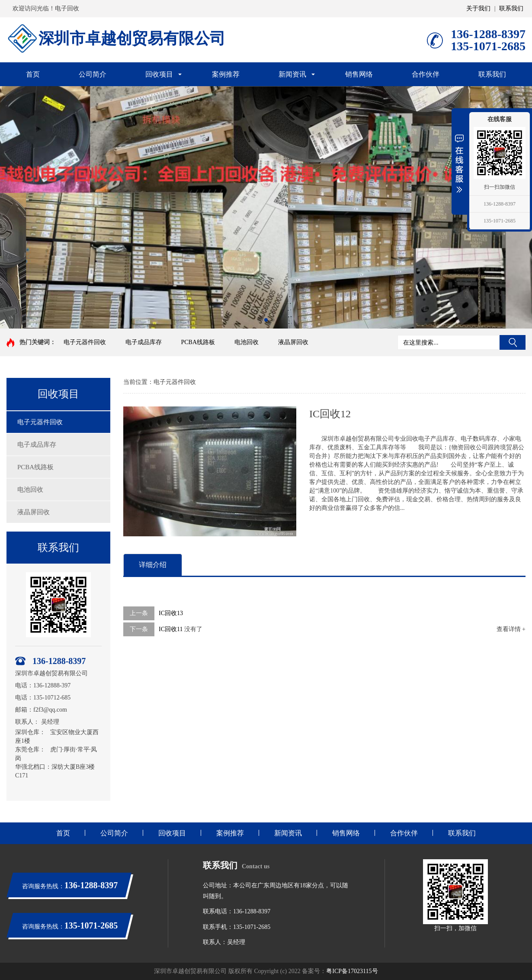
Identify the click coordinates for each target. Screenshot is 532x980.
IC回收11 (171, 629)
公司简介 (93, 74)
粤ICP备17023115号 (352, 971)
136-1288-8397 (500, 204)
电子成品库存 (144, 342)
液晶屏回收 (293, 342)
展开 (459, 163)
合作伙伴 (426, 74)
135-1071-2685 (500, 221)
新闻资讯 (292, 74)
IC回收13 (171, 613)
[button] (259, 320)
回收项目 (159, 74)
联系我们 (511, 8)
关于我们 (478, 8)
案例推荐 (226, 74)
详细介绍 (153, 565)
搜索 (513, 342)
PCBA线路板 (198, 342)
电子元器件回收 (85, 342)
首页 (33, 74)
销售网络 (359, 74)
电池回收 (247, 342)
